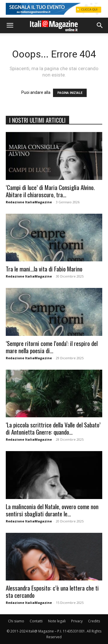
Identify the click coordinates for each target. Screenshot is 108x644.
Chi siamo (16, 621)
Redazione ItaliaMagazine (29, 202)
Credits (94, 621)
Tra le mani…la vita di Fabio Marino (44, 269)
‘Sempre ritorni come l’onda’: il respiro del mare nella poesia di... (52, 347)
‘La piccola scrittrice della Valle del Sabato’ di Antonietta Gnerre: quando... (53, 428)
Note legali (57, 621)
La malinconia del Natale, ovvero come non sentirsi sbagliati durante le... (52, 510)
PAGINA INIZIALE (70, 93)
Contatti (36, 621)
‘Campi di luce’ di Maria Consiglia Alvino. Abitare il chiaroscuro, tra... (50, 191)
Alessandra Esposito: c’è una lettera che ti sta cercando (52, 591)
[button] (10, 25)
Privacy (77, 621)
